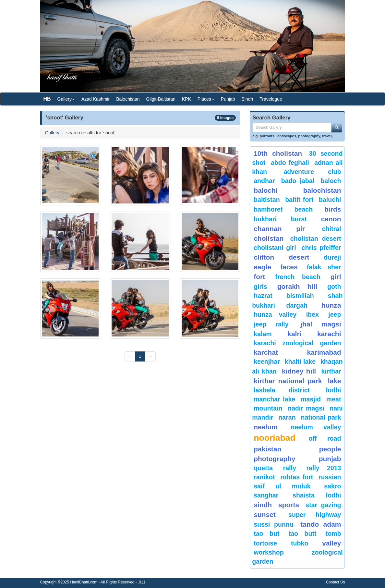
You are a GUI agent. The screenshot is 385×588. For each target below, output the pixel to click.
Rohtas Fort (297, 477)
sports (289, 505)
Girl (336, 277)
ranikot (264, 477)
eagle (262, 267)
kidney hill (299, 371)
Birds (333, 209)
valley (331, 543)
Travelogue (271, 99)
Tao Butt (303, 533)
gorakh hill (297, 286)
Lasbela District (282, 390)
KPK (186, 99)
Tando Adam (321, 524)
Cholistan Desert (316, 239)
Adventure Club (312, 172)
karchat (266, 352)
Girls (260, 287)
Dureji (332, 257)
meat (334, 399)
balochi (266, 190)
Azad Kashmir (96, 99)
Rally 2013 (324, 468)
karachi (329, 334)
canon (331, 219)
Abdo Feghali (290, 163)
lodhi (334, 390)
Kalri (294, 334)
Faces (289, 267)
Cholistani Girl (275, 248)
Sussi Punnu (274, 524)
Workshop (269, 552)
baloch (331, 181)
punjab (330, 459)
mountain (268, 408)
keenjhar (267, 361)
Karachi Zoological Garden (297, 343)
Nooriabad (275, 438)
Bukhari (265, 219)
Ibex (313, 314)
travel (327, 136)
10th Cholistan (278, 153)
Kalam (263, 334)
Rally (290, 468)
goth (334, 287)
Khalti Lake (300, 361)
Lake (335, 381)
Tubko (300, 543)
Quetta (263, 468)
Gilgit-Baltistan (161, 99)
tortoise (265, 543)
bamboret (268, 209)
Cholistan (269, 238)
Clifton (264, 257)
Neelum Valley (316, 427)
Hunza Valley (275, 314)
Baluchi (330, 200)
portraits (267, 136)
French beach (298, 277)
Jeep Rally (271, 324)
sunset (265, 514)
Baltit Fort (299, 200)
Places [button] (206, 99)
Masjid (311, 399)
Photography (274, 459)
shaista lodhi (317, 495)
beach (303, 209)
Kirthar (331, 371)
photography (309, 136)
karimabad (324, 352)
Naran (287, 417)
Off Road (325, 438)
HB (47, 99)
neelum (266, 427)
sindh (263, 505)
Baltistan (267, 200)
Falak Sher (324, 267)
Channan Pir (279, 229)
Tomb (333, 533)
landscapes (286, 136)
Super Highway (315, 515)
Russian (330, 477)
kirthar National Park (288, 381)
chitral (332, 229)
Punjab (228, 99)
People (330, 449)
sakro (332, 486)
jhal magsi (321, 324)
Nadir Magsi (306, 408)
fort (259, 277)
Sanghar (266, 495)
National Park (321, 417)
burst (299, 219)
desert (299, 257)
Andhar (264, 181)
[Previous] (130, 356)
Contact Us (336, 582)
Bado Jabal (298, 181)
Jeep (335, 314)
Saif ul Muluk (282, 486)
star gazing (323, 505)
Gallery (52, 133)
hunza (331, 305)
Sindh (247, 99)
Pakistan (267, 449)
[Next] (150, 356)
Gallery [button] (66, 99)
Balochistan (128, 99)
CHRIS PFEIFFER (321, 248)
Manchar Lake (274, 399)
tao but (266, 533)
